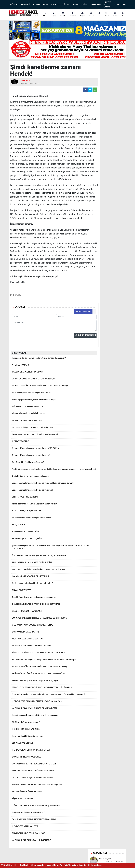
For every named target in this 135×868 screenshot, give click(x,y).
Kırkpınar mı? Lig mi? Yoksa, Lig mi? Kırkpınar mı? (54, 428)
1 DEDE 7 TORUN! (54, 442)
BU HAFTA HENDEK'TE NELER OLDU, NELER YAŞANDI (54, 786)
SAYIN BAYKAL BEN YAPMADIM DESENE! (54, 647)
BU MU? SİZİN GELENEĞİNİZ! (54, 633)
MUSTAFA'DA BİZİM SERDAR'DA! (54, 640)
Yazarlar (83, 14)
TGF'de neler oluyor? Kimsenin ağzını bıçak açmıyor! (54, 681)
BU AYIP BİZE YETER (54, 591)
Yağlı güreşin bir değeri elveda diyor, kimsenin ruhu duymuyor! (54, 570)
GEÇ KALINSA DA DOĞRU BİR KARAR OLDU (54, 626)
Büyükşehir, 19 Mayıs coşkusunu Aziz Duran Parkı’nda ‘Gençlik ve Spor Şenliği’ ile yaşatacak (61, 865)
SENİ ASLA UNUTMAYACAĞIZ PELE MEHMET (54, 772)
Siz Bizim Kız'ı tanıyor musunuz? (54, 723)
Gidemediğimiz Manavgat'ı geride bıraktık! (54, 456)
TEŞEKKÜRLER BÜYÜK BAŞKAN (54, 792)
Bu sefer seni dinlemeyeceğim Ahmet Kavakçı (54, 519)
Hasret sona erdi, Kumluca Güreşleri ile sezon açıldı (54, 716)
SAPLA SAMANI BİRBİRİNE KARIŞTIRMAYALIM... (54, 820)
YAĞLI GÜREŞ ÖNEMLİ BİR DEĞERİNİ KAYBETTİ (54, 709)
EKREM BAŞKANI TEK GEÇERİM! (54, 539)
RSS (123, 14)
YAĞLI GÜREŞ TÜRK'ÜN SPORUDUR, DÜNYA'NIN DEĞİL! (54, 674)
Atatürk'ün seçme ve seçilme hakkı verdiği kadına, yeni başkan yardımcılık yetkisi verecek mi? (54, 470)
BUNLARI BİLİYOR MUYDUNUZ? (54, 758)
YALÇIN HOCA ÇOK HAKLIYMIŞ (54, 612)
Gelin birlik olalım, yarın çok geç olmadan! (54, 477)
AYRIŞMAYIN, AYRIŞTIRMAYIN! (54, 512)
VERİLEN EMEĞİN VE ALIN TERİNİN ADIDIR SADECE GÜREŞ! (54, 387)
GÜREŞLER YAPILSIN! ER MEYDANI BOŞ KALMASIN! (54, 806)
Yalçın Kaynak (105, 859)
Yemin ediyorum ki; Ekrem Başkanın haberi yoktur (54, 505)
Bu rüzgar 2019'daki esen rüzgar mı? (54, 463)
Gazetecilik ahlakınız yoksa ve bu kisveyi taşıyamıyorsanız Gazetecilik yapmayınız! (54, 695)
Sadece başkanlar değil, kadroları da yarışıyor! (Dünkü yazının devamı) (54, 484)
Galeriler (63, 14)
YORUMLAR (20, 307)
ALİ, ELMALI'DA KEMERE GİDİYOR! (54, 407)
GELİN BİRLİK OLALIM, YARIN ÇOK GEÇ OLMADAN (54, 605)
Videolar (73, 14)
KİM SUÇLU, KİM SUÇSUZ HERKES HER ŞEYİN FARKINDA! (54, 654)
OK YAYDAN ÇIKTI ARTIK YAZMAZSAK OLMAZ (54, 765)
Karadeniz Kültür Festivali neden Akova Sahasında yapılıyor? (54, 359)
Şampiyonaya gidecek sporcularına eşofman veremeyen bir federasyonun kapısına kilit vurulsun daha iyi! (54, 548)
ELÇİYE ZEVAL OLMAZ (54, 744)
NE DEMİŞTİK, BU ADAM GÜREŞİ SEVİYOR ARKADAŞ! (54, 702)
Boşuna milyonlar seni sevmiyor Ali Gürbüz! (54, 394)
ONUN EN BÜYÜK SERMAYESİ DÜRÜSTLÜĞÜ (54, 380)
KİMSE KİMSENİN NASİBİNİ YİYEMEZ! (54, 414)
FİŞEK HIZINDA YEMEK (54, 799)
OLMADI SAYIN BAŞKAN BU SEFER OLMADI (54, 779)
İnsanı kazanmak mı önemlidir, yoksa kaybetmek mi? (54, 435)
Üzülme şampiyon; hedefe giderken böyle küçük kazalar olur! (54, 556)
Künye (115, 14)
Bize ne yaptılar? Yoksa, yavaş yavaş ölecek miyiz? (54, 401)
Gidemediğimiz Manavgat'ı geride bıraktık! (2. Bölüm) (54, 449)
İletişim (106, 14)
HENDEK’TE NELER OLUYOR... (54, 827)
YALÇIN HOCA (54, 526)
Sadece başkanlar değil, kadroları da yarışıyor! (54, 491)
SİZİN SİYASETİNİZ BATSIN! (54, 498)
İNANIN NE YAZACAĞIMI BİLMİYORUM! (54, 577)
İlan (99, 14)
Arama (54, 14)
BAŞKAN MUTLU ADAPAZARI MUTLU (54, 813)
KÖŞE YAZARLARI (100, 853)
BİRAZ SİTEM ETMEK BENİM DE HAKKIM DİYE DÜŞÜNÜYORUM (54, 688)
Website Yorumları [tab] (83, 311)
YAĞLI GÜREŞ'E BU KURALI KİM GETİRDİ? (54, 841)
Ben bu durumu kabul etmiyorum (54, 421)
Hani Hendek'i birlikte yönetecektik (54, 737)
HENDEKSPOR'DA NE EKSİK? (54, 532)
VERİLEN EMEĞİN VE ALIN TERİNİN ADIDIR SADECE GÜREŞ (54, 667)
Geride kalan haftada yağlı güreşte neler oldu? (54, 584)
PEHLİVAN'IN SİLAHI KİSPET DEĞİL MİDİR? (54, 563)
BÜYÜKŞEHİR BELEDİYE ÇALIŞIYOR (54, 834)
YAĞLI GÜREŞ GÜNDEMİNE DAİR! (54, 373)
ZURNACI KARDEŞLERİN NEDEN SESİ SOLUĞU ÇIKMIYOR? (54, 619)
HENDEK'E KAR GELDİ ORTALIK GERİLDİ (54, 751)
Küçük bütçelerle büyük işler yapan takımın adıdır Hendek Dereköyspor (54, 661)
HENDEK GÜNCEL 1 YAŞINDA (54, 730)
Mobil (45, 14)
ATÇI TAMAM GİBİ (54, 366)
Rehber (91, 14)
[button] (125, 5)
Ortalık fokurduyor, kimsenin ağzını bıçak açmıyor (54, 598)
